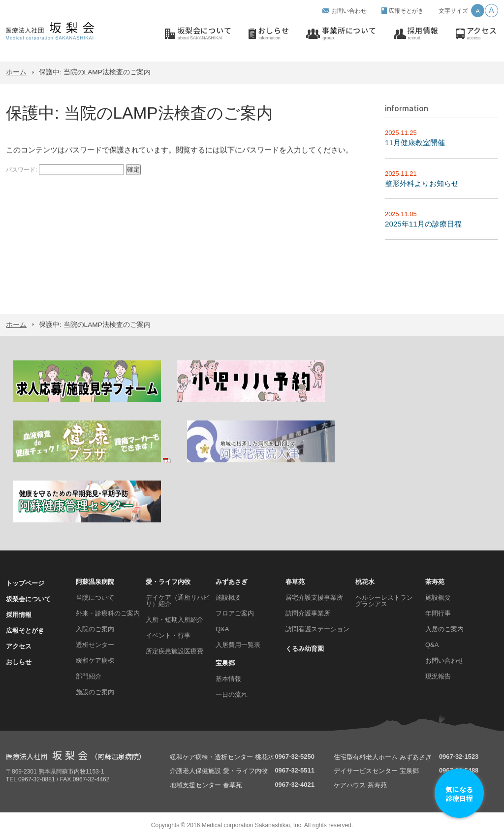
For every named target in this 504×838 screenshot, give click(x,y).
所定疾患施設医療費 (174, 651)
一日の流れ (232, 694)
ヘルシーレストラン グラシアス (384, 601)
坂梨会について (204, 34)
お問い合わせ (349, 11)
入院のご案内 (95, 629)
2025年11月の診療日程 (423, 224)
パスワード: (65, 172)
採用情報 (423, 34)
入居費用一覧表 (238, 645)
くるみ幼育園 (305, 649)
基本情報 (228, 679)
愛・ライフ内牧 (168, 582)
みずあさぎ (232, 582)
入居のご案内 (444, 629)
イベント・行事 (168, 635)
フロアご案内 (235, 613)
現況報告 (438, 676)
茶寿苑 (435, 582)
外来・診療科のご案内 (108, 613)
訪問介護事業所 (308, 613)
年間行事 (438, 613)
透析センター (95, 645)
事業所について (349, 34)
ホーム (16, 72)
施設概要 (228, 597)
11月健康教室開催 (415, 143)
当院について (95, 597)
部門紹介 (89, 676)
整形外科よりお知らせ (422, 183)
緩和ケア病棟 (95, 661)
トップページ (25, 583)
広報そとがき (406, 11)
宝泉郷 (225, 663)
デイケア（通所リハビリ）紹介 (178, 601)
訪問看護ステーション (317, 629)
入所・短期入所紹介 (174, 620)
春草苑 (295, 582)
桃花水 (365, 582)
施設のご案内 (95, 692)
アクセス (482, 34)
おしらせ (273, 34)
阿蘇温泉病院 (95, 582)
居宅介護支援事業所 (314, 597)
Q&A (222, 629)
